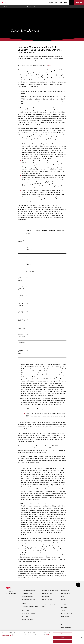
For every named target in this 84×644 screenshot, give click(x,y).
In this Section (6, 7)
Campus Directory (66, 593)
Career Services (65, 622)
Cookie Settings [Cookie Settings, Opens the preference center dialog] (63, 634)
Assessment (38, 7)
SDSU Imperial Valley (47, 599)
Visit (56, 2)
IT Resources (64, 625)
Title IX (63, 611)
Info (61, 2)
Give (66, 2)
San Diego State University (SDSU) (50, 591)
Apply (51, 2)
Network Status (65, 619)
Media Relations (65, 616)
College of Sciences (27, 611)
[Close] (82, 637)
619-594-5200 (9, 592)
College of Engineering (27, 596)
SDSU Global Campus (47, 593)
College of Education (27, 593)
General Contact (65, 591)
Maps (63, 596)
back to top (78, 585)
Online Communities (66, 628)
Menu (79, 2)
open (72, 2)
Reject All (63, 638)
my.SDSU (64, 605)
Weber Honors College (27, 619)
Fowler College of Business (28, 614)
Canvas (63, 602)
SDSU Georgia (45, 596)
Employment (64, 608)
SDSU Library (25, 616)
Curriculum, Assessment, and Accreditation (23, 7)
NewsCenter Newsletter (67, 613)
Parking (63, 599)
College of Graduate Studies (29, 599)
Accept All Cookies (63, 641)
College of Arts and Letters (28, 591)
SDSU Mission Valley (47, 602)
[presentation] (24, 588)
